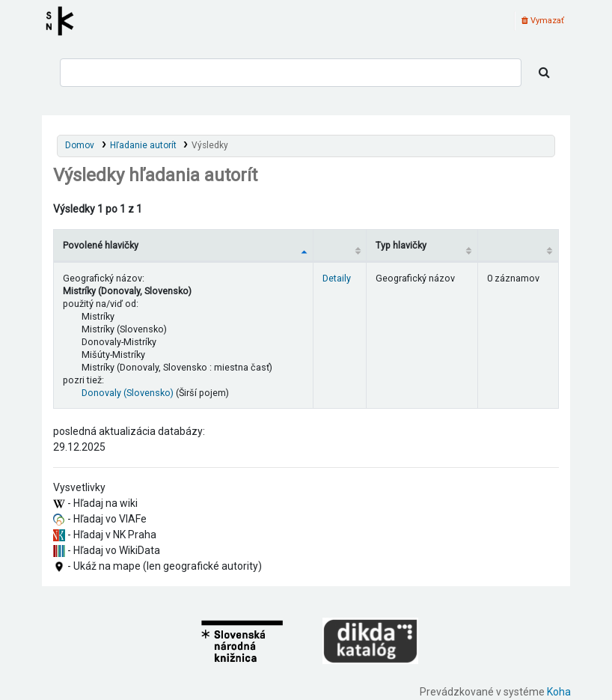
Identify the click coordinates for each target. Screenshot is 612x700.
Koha (559, 692)
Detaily (337, 278)
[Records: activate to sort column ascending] (518, 245)
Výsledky (210, 145)
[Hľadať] (544, 73)
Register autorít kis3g (64, 21)
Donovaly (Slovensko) (128, 393)
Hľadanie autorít (143, 145)
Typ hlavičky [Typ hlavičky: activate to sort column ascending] (401, 245)
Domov (80, 145)
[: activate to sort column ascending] (340, 245)
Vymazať (543, 21)
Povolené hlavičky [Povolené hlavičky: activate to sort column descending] (101, 245)
